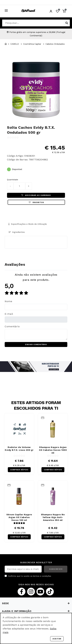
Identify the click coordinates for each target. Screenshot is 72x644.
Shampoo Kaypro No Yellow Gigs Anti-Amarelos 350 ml (53, 517)
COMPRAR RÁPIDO (19, 470)
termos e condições (42, 576)
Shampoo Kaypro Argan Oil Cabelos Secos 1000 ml (53, 450)
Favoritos (36, 202)
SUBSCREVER (56, 569)
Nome (8, 301)
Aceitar (57, 639)
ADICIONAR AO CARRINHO (36, 195)
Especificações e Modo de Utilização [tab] (28, 224)
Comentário (12, 326)
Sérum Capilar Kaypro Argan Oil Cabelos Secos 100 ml (19, 517)
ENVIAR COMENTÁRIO (36, 344)
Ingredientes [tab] (17, 232)
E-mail (9, 314)
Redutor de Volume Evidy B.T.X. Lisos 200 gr (19, 449)
